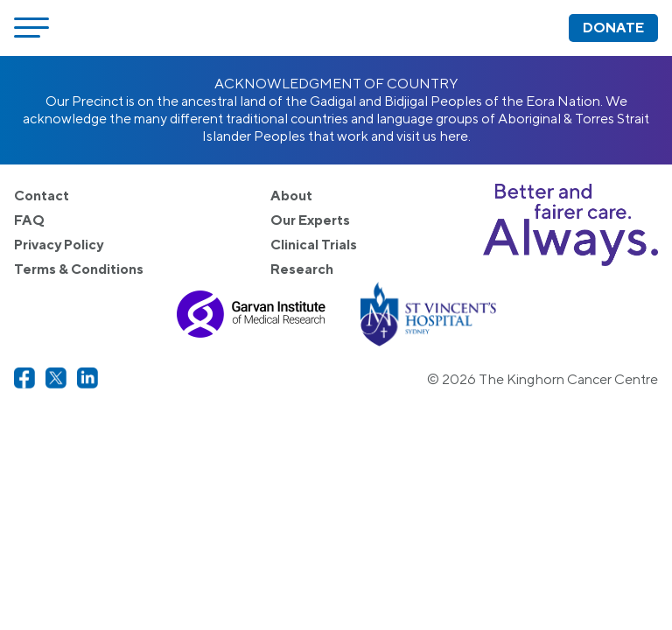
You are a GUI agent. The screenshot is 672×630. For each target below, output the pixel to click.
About (291, 196)
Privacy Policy (59, 245)
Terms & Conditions (79, 269)
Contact (42, 196)
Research (302, 269)
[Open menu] (31, 28)
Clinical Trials (314, 245)
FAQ (29, 220)
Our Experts (310, 220)
